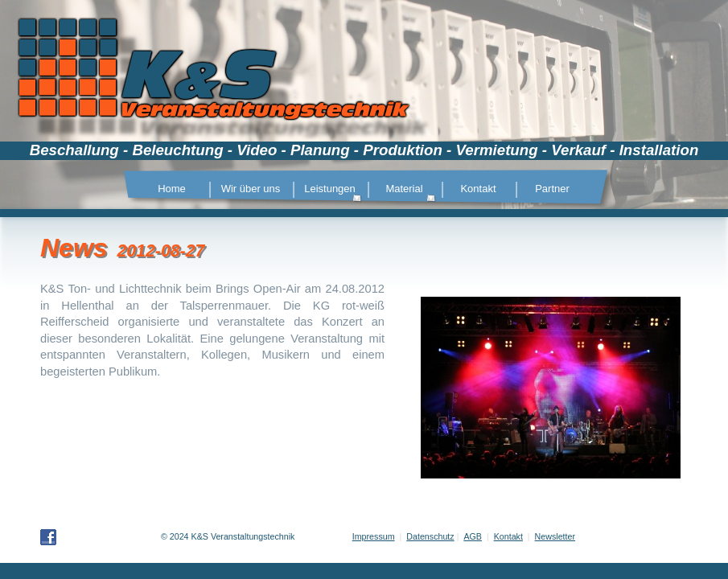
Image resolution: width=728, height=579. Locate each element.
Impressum (374, 536)
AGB (473, 536)
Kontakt (508, 536)
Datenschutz (430, 536)
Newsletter (555, 536)
